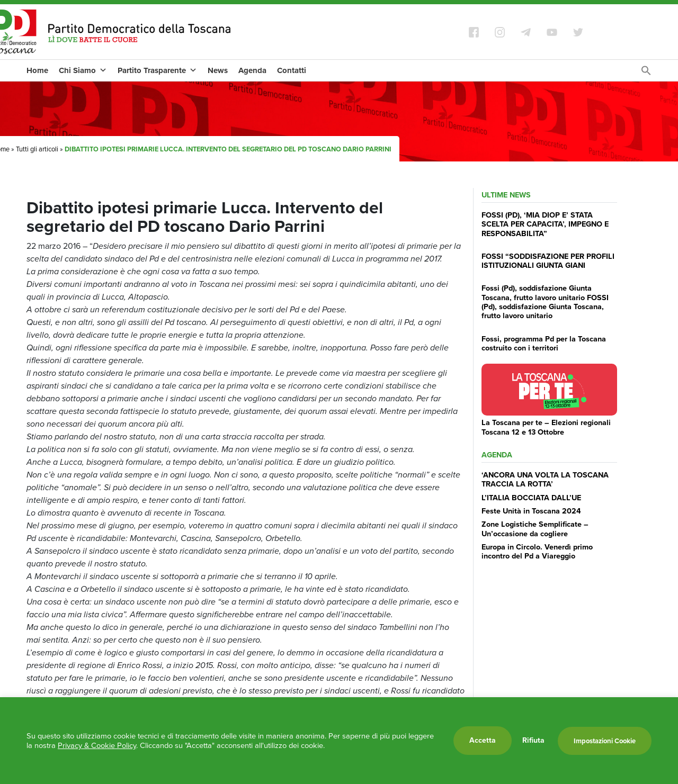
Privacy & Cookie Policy (97, 745)
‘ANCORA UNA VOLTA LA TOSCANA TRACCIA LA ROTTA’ (545, 479)
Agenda (252, 70)
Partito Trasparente (157, 70)
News (218, 70)
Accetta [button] (483, 740)
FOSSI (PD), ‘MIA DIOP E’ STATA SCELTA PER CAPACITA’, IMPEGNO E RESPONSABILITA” (545, 224)
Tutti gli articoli (37, 149)
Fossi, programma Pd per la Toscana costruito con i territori (544, 343)
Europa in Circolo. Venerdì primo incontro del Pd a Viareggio (537, 551)
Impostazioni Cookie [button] (605, 741)
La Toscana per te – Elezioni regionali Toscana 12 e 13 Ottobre (546, 427)
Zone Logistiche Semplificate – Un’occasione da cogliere (535, 529)
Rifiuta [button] (533, 741)
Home (37, 70)
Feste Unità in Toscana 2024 (531, 511)
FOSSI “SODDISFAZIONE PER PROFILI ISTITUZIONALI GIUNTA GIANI (548, 261)
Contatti (292, 70)
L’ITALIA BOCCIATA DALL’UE (531, 498)
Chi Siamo (83, 70)
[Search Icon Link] (646, 73)
